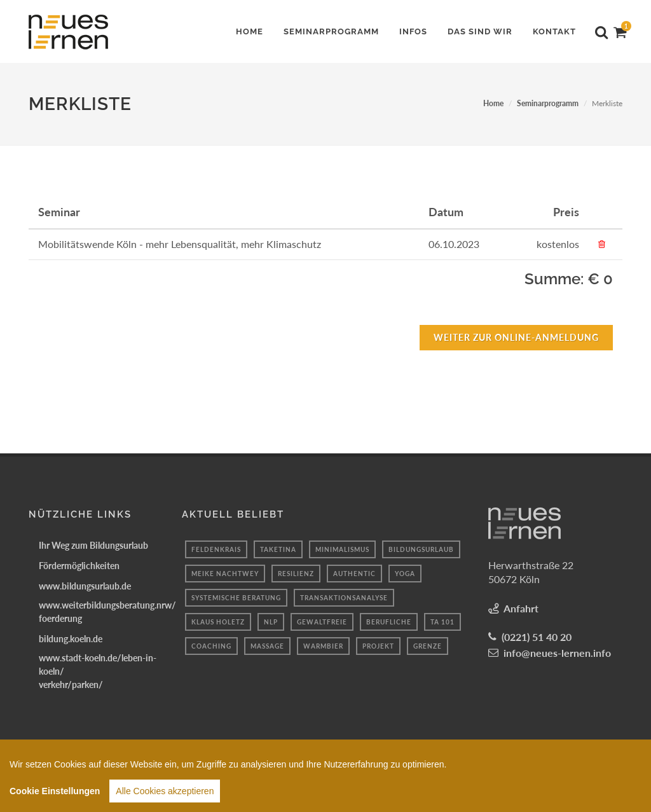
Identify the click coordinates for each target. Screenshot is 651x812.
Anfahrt (521, 608)
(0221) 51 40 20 (537, 637)
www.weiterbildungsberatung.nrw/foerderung (107, 612)
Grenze (428, 646)
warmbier (323, 646)
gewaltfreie (322, 622)
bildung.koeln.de (71, 639)
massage (267, 646)
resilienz (296, 574)
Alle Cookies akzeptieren (165, 795)
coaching (211, 646)
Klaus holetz (218, 622)
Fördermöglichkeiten (79, 566)
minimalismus (342, 549)
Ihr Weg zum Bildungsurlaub (93, 545)
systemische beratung (236, 598)
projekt (378, 646)
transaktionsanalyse (344, 598)
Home (493, 103)
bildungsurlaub (421, 549)
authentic (354, 574)
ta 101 (442, 622)
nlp (271, 622)
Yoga (405, 574)
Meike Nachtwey (225, 574)
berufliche (389, 622)
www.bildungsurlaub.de (85, 586)
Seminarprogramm (548, 103)
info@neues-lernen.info (557, 653)
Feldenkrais (216, 549)
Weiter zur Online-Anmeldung (516, 337)
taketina (278, 549)
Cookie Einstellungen (55, 795)
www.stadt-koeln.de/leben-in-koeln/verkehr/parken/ (98, 671)
